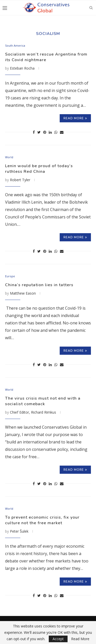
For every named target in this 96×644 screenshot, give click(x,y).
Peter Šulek (19, 531)
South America (15, 45)
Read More (80, 639)
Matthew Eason (23, 293)
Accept (58, 639)
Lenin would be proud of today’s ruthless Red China (39, 169)
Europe (10, 276)
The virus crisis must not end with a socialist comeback (43, 401)
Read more (75, 118)
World (9, 157)
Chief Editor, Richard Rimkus (33, 412)
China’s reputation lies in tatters (39, 285)
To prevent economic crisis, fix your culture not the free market (42, 520)
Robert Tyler (20, 180)
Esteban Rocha (22, 68)
